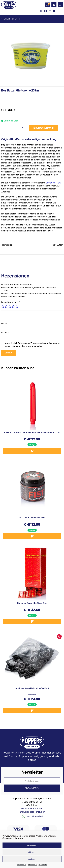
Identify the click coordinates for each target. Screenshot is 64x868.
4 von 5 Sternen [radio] (13, 306)
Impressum (43, 865)
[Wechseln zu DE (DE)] (41, 11)
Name (5, 323)
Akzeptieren (32, 845)
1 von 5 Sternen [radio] (3, 306)
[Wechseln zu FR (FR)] (50, 11)
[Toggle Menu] (60, 11)
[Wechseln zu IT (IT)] (54, 11)
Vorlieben (32, 859)
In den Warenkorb (43, 128)
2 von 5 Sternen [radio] (6, 306)
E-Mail (5, 333)
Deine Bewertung (10, 302)
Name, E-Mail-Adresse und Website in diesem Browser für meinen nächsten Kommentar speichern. (32, 345)
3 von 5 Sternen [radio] (10, 306)
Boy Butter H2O (53, 183)
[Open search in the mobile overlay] (60, 5)
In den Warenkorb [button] (32, 451)
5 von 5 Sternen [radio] (17, 306)
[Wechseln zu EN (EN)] (45, 11)
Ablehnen (32, 852)
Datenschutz (22, 865)
